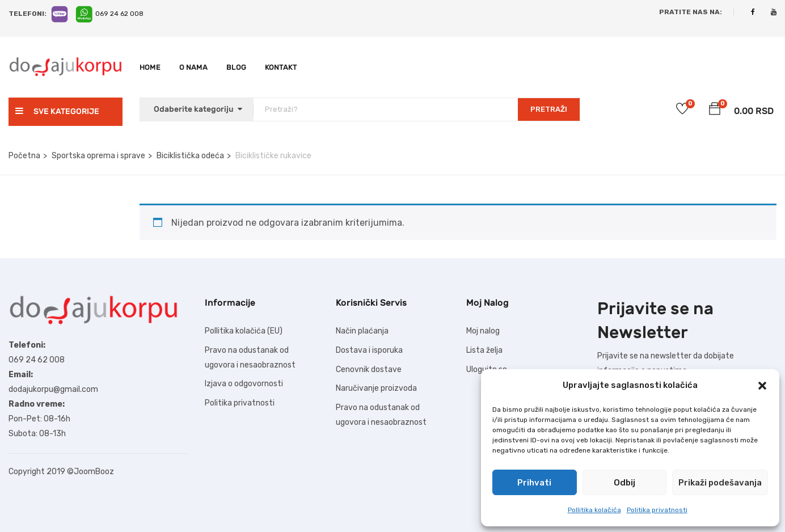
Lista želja (484, 350)
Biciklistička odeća (190, 156)
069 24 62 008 (119, 14)
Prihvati (534, 483)
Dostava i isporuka (369, 350)
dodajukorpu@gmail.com (53, 389)
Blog (236, 67)
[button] (762, 386)
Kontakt (281, 67)
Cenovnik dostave (369, 370)
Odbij (624, 483)
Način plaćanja (362, 331)
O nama (193, 67)
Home (150, 67)
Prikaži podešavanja (720, 483)
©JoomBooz (90, 472)
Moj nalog (483, 331)
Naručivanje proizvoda (376, 388)
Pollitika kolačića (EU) (244, 331)
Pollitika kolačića (594, 510)
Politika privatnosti (657, 510)
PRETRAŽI (549, 109)
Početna (24, 156)
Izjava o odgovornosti (244, 384)
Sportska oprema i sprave (98, 156)
